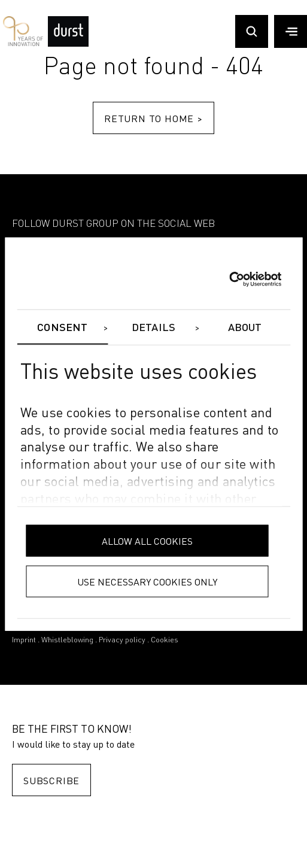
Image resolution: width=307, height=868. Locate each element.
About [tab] (245, 328)
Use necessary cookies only (147, 581)
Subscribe (51, 780)
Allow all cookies (147, 540)
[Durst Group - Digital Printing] (68, 44)
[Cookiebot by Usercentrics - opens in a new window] (229, 280)
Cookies (165, 640)
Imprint (24, 640)
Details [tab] (153, 328)
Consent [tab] (62, 328)
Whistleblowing (67, 640)
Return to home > (153, 118)
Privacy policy (122, 640)
